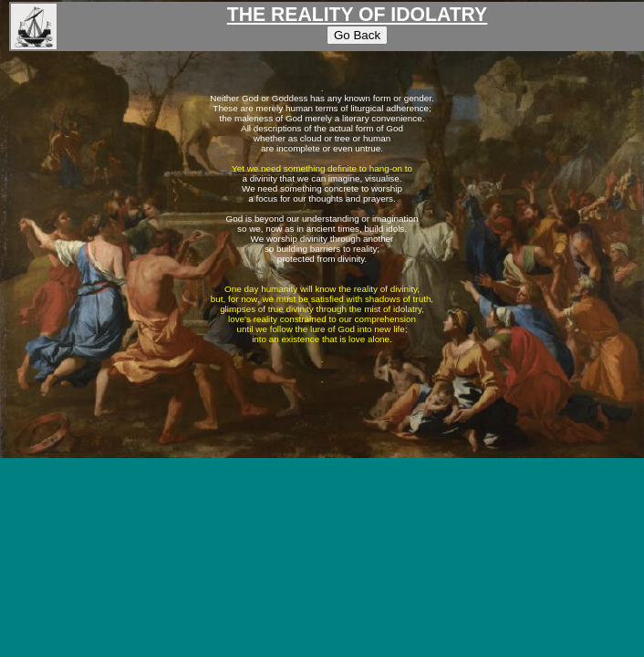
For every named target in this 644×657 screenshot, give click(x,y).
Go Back (357, 35)
